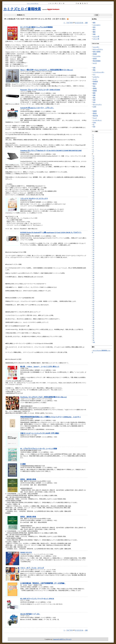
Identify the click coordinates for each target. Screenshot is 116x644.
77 (93, 294)
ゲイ (94, 75)
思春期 (95, 91)
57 (93, 252)
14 (82, 23)
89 (93, 319)
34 (93, 204)
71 (93, 281)
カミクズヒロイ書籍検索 (22, 9)
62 (93, 263)
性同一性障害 (97, 52)
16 (93, 166)
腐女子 (95, 84)
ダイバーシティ (97, 104)
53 (93, 244)
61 (93, 261)
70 (93, 279)
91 (93, 323)
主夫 (94, 102)
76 (93, 292)
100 (86, 23)
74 (93, 288)
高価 (94, 34)
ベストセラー (97, 25)
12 (78, 23)
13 (80, 23)
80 (93, 300)
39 (93, 214)
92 (93, 325)
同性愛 (95, 54)
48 (93, 233)
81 (93, 302)
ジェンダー (96, 47)
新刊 (94, 30)
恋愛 (94, 95)
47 (93, 231)
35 (93, 206)
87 (93, 315)
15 (93, 164)
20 (93, 175)
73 (93, 286)
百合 (94, 86)
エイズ (95, 63)
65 (93, 269)
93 (93, 327)
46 (93, 229)
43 (93, 223)
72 (93, 284)
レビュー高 (96, 36)
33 (93, 202)
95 (93, 332)
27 (93, 189)
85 (93, 311)
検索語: (20, 15)
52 (93, 242)
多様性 (95, 88)
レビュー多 (96, 39)
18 (93, 170)
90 (93, 321)
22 (93, 179)
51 (93, 240)
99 (93, 340)
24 (93, 183)
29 (93, 194)
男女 (94, 98)
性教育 (95, 111)
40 (93, 217)
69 (93, 277)
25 (93, 185)
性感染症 (95, 81)
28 (93, 191)
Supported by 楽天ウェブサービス (62, 639)
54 (93, 246)
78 (93, 296)
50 (93, 237)
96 (93, 334)
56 (93, 250)
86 (93, 313)
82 (93, 304)
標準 (94, 23)
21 (93, 177)
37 (93, 210)
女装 (94, 68)
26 (93, 187)
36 (93, 208)
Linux (94, 122)
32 (93, 200)
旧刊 (94, 27)
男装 (94, 70)
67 (93, 273)
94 (93, 330)
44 (93, 225)
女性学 (95, 59)
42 (93, 221)
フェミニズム (97, 56)
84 (93, 309)
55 (93, 248)
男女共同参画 (97, 61)
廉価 (94, 32)
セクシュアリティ (98, 49)
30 (93, 196)
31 (93, 198)
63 (93, 265)
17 (93, 168)
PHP (94, 127)
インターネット (97, 120)
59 (93, 256)
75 (93, 290)
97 (93, 336)
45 (93, 227)
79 (93, 298)
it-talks (33, 3)
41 (93, 219)
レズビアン (96, 77)
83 (93, 307)
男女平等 (95, 116)
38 (93, 212)
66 (93, 271)
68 (93, 275)
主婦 (94, 100)
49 (93, 235)
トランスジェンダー (99, 72)
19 (93, 173)
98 (93, 338)
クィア (95, 79)
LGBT (94, 107)
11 (76, 23)
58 (93, 254)
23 (93, 181)
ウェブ (95, 118)
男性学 (95, 113)
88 (93, 317)
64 (93, 267)
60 (93, 258)
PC (94, 125)
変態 (94, 93)
